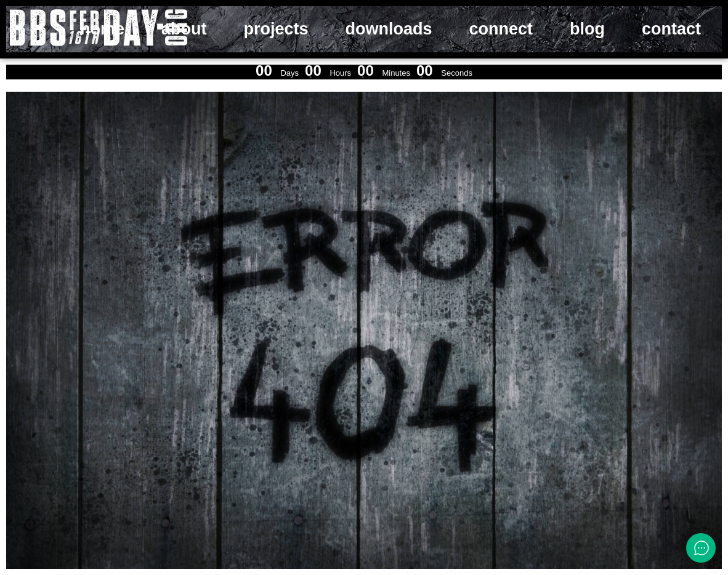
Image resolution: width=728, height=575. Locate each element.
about (184, 29)
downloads (388, 29)
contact (671, 29)
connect (501, 29)
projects (276, 29)
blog (587, 29)
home (102, 29)
